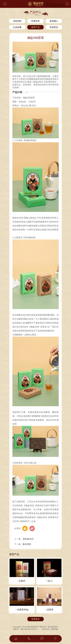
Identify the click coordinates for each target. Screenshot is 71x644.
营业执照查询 (53, 627)
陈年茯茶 (27, 544)
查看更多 (36, 619)
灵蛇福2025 (28, 539)
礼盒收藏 (17, 27)
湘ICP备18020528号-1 (29, 629)
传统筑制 (17, 21)
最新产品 (35, 27)
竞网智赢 (54, 629)
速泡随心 (54, 21)
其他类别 (54, 27)
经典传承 (35, 21)
